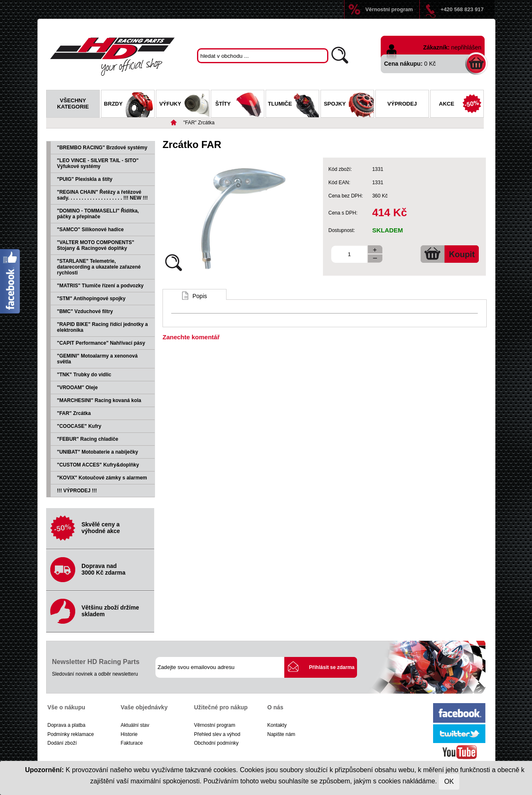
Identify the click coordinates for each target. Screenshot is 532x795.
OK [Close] (449, 781)
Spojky (349, 105)
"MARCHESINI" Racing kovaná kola (99, 400)
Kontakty (277, 725)
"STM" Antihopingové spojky (91, 299)
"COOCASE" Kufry (79, 426)
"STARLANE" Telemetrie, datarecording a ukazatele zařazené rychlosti (99, 267)
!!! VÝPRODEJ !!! (77, 491)
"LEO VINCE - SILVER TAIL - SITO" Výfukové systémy (98, 163)
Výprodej (402, 104)
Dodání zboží (62, 743)
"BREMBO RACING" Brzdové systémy (102, 148)
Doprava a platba (66, 725)
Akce (461, 105)
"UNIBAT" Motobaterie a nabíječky (97, 452)
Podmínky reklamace (71, 734)
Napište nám (281, 734)
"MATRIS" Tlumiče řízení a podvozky (100, 286)
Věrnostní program (389, 9)
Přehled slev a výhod (217, 734)
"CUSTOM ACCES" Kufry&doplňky (98, 465)
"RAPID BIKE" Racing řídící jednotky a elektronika (102, 327)
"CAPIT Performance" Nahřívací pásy (101, 343)
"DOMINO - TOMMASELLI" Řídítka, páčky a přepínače (98, 214)
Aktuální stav (135, 725)
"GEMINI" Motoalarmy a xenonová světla (97, 359)
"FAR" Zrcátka (199, 123)
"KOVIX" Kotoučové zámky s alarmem (102, 478)
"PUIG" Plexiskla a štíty (85, 179)
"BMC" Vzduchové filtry (85, 311)
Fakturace (132, 743)
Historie (129, 734)
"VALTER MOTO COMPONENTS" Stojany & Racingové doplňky (96, 245)
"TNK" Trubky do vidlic (84, 375)
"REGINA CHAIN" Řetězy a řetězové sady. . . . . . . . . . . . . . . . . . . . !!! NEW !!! (102, 195)
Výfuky (184, 105)
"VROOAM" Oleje (77, 388)
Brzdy (129, 105)
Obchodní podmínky (216, 743)
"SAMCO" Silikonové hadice (90, 230)
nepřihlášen (466, 47)
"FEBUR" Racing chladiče (87, 439)
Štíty (240, 105)
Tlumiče (293, 105)
